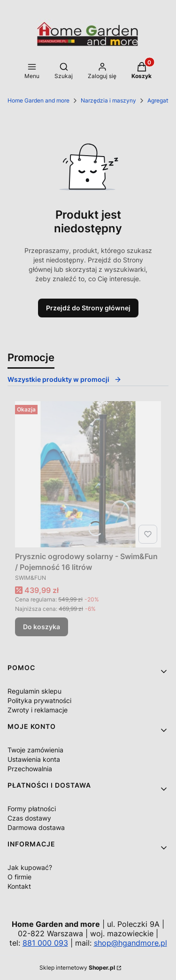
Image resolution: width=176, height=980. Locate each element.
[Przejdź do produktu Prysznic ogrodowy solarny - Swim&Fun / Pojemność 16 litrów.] (88, 474)
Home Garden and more (38, 100)
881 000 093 (45, 943)
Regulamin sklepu (34, 691)
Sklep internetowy (77, 968)
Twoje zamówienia (35, 750)
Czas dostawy (29, 818)
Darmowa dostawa (36, 827)
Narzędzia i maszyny (108, 100)
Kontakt (19, 886)
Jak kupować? (30, 867)
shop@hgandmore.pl (130, 943)
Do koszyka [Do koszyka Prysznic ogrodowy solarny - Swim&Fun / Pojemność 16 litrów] (42, 627)
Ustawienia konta (34, 759)
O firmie (19, 877)
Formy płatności (32, 809)
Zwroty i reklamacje (38, 710)
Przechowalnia (30, 769)
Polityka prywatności (39, 700)
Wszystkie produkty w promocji (65, 379)
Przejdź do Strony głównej (88, 308)
